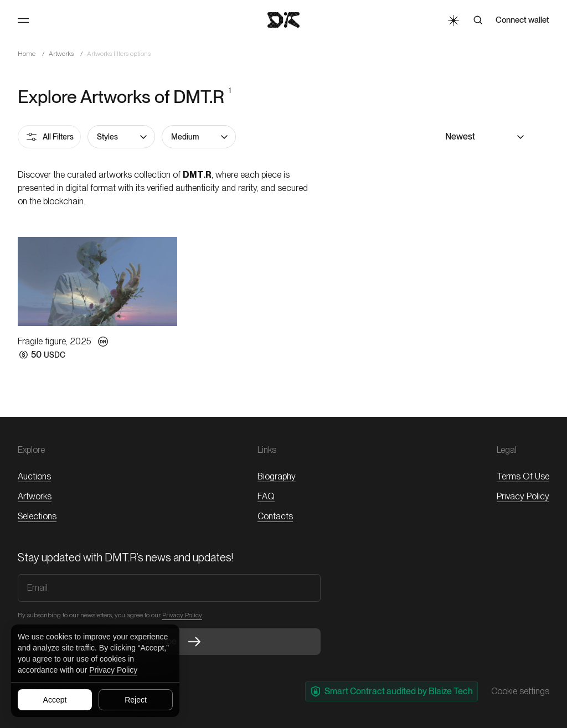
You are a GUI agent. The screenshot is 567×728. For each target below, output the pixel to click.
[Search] (478, 20)
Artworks (61, 54)
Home (27, 54)
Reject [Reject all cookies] (136, 700)
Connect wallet (522, 20)
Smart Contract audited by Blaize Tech (391, 691)
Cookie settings (520, 691)
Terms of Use (523, 476)
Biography (277, 476)
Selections (37, 516)
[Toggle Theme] (453, 20)
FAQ (266, 496)
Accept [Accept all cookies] (55, 700)
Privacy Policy (113, 670)
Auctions (34, 476)
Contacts (275, 516)
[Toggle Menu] (23, 20)
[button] (121, 137)
